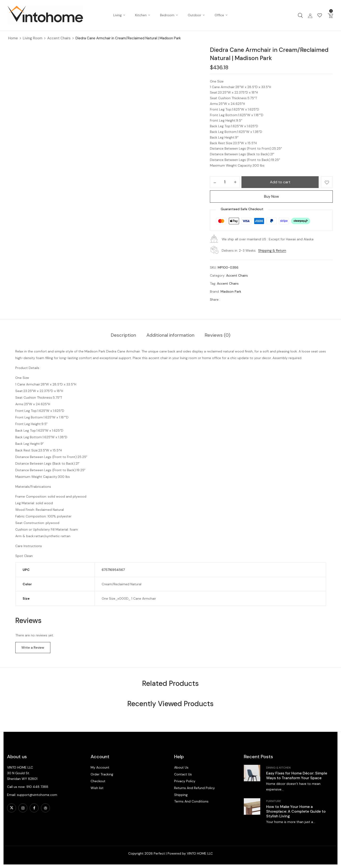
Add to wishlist (327, 182)
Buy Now (271, 196)
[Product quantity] (225, 182)
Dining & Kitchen (278, 768)
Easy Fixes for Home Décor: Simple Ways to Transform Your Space (297, 776)
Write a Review (33, 647)
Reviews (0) (218, 335)
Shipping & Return (272, 250)
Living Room (33, 38)
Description (123, 335)
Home (13, 38)
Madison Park (231, 291)
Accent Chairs (59, 38)
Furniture (274, 801)
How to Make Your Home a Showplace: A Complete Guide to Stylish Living (296, 811)
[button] (330, 15)
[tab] (123, 335)
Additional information (170, 335)
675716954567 (113, 570)
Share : (215, 299)
